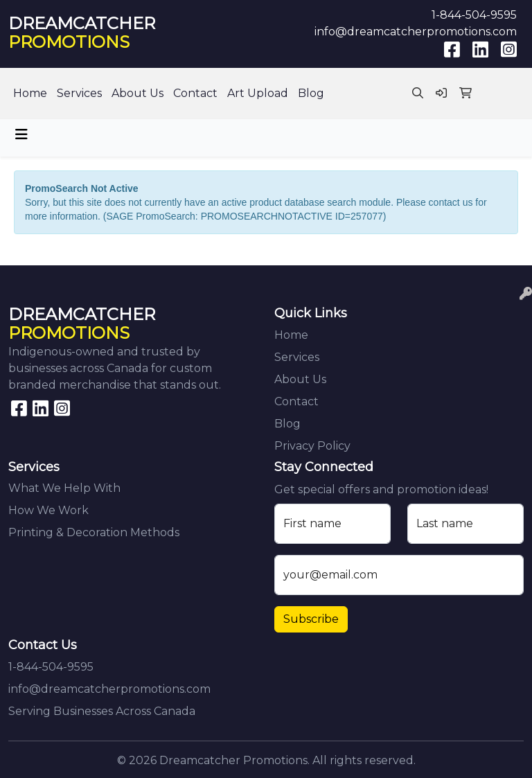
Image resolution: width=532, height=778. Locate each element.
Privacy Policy (312, 446)
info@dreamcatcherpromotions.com (416, 32)
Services (79, 93)
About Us (138, 93)
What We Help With (64, 488)
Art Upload (258, 93)
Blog (311, 93)
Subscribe (311, 619)
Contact (195, 93)
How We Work (48, 510)
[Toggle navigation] (21, 134)
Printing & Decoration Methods (94, 532)
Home (30, 93)
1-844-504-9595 (474, 15)
